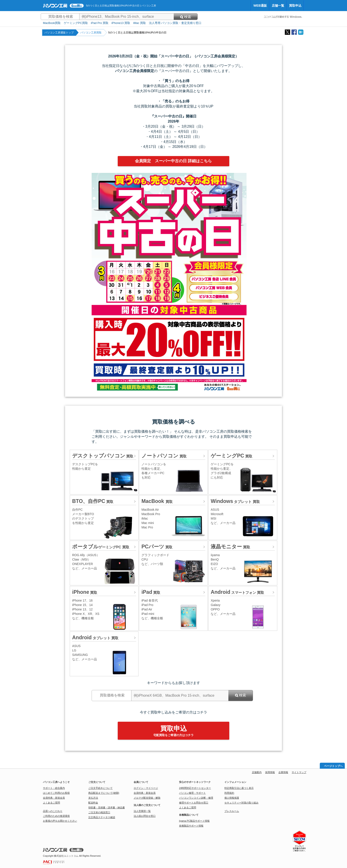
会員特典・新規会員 (54, 798)
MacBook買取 (52, 23)
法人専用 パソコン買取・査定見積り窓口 (175, 23)
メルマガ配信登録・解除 (147, 798)
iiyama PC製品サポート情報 (194, 821)
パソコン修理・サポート (192, 793)
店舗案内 (257, 772)
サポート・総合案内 (54, 788)
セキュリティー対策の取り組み (241, 803)
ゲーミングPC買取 (76, 23)
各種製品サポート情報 (191, 826)
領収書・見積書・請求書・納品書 (107, 807)
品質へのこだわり (53, 811)
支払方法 (93, 798)
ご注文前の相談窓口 (99, 812)
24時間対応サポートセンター (195, 788)
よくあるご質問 (51, 803)
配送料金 (93, 803)
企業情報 (283, 772)
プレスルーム (232, 811)
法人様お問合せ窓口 (145, 816)
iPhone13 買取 (121, 23)
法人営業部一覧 (142, 811)
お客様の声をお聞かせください (60, 821)
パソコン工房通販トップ (59, 33)
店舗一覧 (278, 6)
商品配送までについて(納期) (104, 793)
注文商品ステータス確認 (102, 817)
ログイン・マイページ (146, 788)
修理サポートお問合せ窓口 (194, 803)
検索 (186, 17)
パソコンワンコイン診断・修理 (196, 798)
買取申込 (295, 6)
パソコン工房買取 (91, 33)
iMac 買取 (140, 23)
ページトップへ (333, 766)
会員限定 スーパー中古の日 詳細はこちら (173, 161)
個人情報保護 (232, 798)
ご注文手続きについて (100, 788)
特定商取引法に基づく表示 (239, 788)
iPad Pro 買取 (100, 23)
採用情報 (270, 772)
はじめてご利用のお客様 (56, 793)
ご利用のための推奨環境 (56, 816)
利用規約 (229, 793)
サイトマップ (299, 772)
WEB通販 (260, 6)
